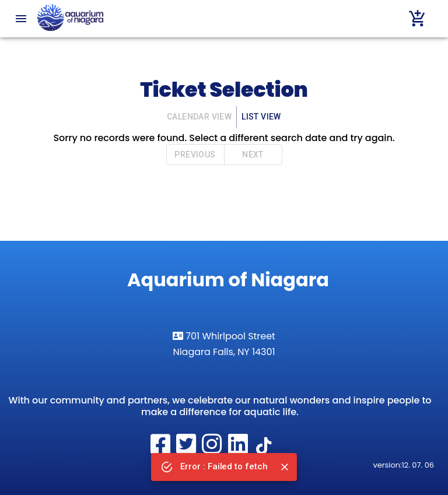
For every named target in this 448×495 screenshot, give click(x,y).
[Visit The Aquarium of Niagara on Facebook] (162, 450)
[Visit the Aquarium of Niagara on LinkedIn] (239, 450)
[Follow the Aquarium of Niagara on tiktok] (266, 450)
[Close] (285, 467)
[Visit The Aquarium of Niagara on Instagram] (214, 450)
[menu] (21, 19)
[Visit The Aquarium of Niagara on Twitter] (188, 450)
